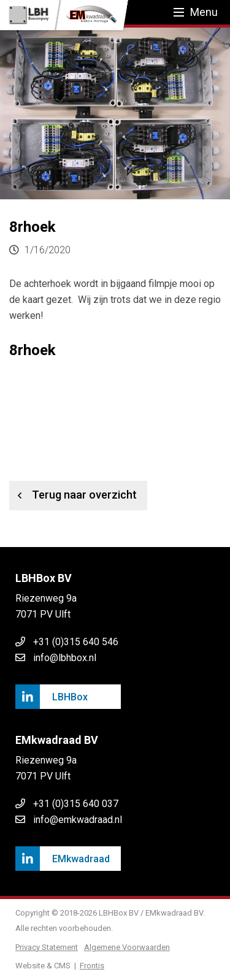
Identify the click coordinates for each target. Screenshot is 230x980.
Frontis (92, 966)
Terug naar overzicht (73, 496)
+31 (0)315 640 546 (76, 642)
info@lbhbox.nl (65, 658)
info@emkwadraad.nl (78, 820)
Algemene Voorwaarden (127, 947)
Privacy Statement (47, 947)
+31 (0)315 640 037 (76, 804)
